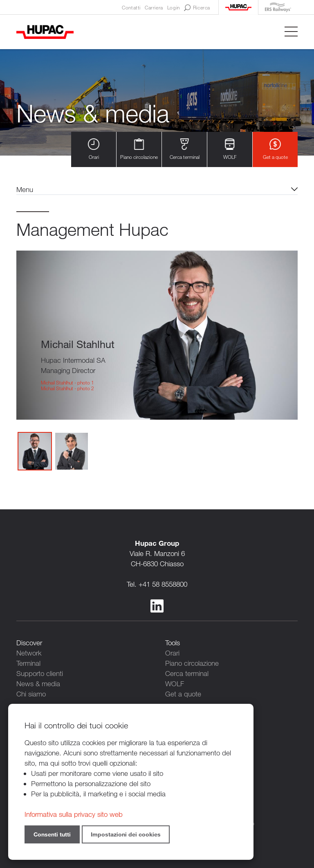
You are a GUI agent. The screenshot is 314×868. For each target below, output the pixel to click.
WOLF (230, 149)
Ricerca (197, 8)
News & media (38, 684)
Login (174, 7)
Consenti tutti (52, 834)
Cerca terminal (185, 149)
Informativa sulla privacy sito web (74, 814)
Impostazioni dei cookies (126, 834)
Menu (25, 189)
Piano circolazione (139, 149)
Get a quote (275, 149)
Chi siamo (31, 694)
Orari (94, 149)
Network (29, 653)
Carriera (154, 7)
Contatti (131, 7)
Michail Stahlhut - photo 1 (67, 382)
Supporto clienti (40, 673)
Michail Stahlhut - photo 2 (67, 388)
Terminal (28, 663)
